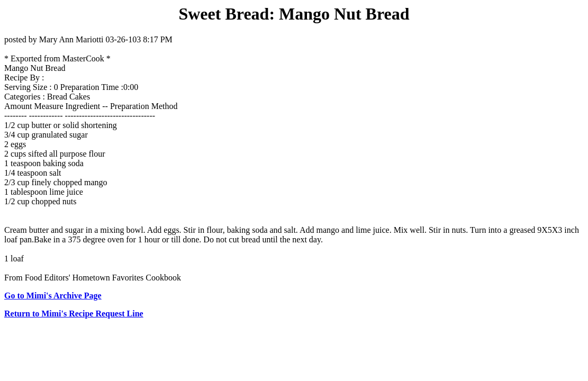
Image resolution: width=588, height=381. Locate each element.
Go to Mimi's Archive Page (53, 296)
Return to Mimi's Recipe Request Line (74, 314)
